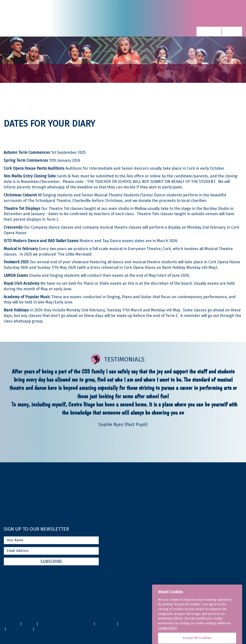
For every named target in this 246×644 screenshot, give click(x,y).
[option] (123, 398)
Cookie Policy (167, 639)
